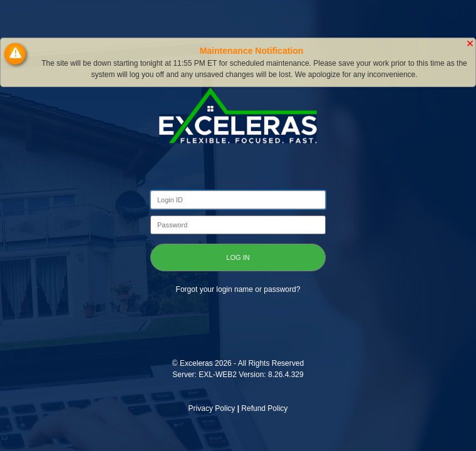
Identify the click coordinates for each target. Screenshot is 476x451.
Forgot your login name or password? (238, 289)
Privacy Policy (212, 408)
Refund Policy (264, 408)
